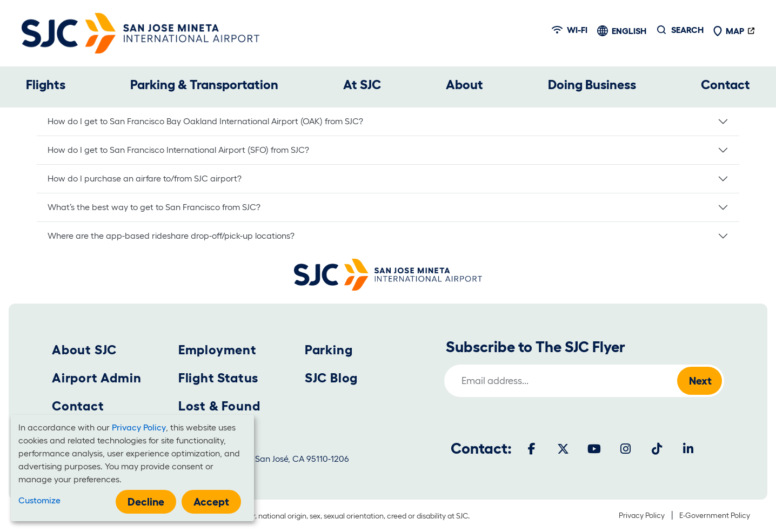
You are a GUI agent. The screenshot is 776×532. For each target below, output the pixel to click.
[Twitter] (563, 449)
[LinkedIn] (688, 449)
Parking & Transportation (204, 85)
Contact (725, 85)
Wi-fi (570, 30)
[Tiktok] (657, 449)
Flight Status (218, 378)
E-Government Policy (715, 515)
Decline (146, 502)
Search (687, 30)
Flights (46, 85)
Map (728, 31)
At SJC (362, 85)
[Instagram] (626, 449)
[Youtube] (594, 449)
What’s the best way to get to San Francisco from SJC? (159, 207)
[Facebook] (532, 449)
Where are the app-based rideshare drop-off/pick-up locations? (175, 235)
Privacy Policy (642, 515)
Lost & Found (219, 406)
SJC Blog (331, 378)
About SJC (84, 350)
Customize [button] (39, 500)
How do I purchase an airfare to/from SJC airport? (145, 178)
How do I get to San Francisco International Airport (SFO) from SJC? (184, 150)
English (629, 31)
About (464, 85)
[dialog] (132, 468)
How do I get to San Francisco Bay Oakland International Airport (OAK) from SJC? (211, 121)
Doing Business (592, 85)
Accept (211, 502)
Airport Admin (96, 378)
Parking (329, 350)
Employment (218, 350)
